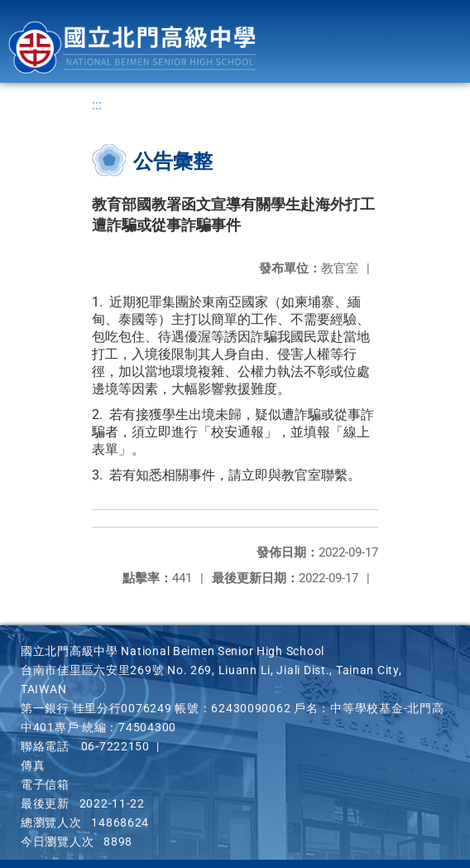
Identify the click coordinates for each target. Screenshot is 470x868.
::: (97, 105)
